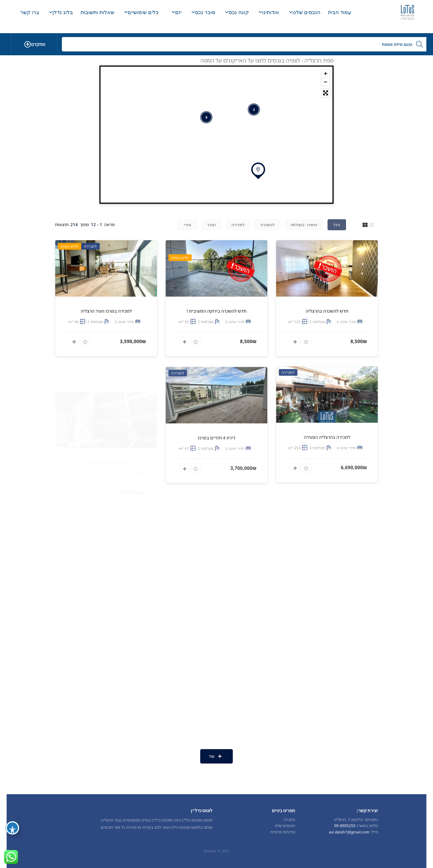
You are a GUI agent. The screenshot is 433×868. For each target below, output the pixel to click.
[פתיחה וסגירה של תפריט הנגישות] (12, 828)
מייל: (374, 832)
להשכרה (268, 225)
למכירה (238, 225)
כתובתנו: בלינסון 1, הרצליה (356, 819)
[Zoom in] (326, 74)
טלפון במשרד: (367, 826)
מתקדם (38, 44)
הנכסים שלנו (285, 826)
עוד (188, 225)
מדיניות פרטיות (283, 832)
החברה (289, 819)
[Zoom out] (326, 82)
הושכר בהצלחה (304, 225)
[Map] (216, 135)
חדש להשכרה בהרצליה (327, 323)
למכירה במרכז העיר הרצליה (106, 338)
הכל (337, 225)
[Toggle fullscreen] (326, 93)
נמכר (211, 225)
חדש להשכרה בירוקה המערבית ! (216, 333)
